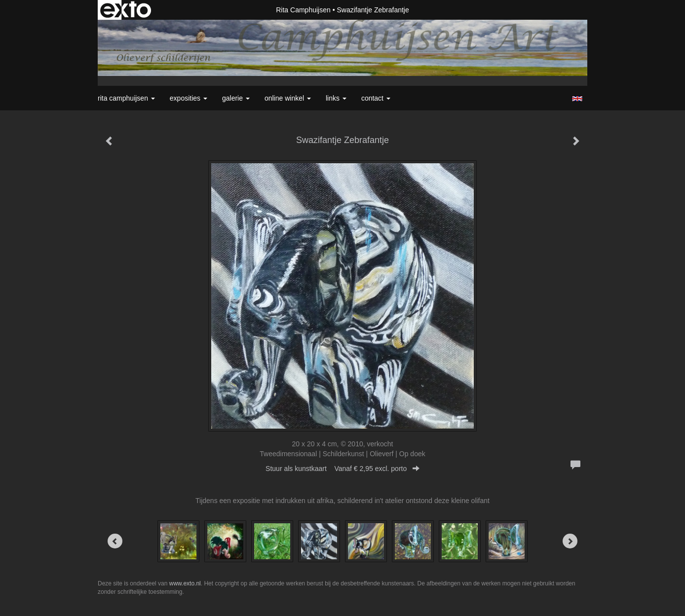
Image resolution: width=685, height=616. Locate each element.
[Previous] (115, 541)
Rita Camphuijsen (303, 10)
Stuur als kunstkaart (342, 469)
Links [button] (336, 98)
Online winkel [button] (288, 98)
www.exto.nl (185, 583)
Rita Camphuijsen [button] (126, 98)
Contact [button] (376, 98)
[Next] (570, 541)
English (577, 99)
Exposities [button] (189, 98)
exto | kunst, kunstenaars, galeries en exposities (126, 10)
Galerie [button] (236, 98)
